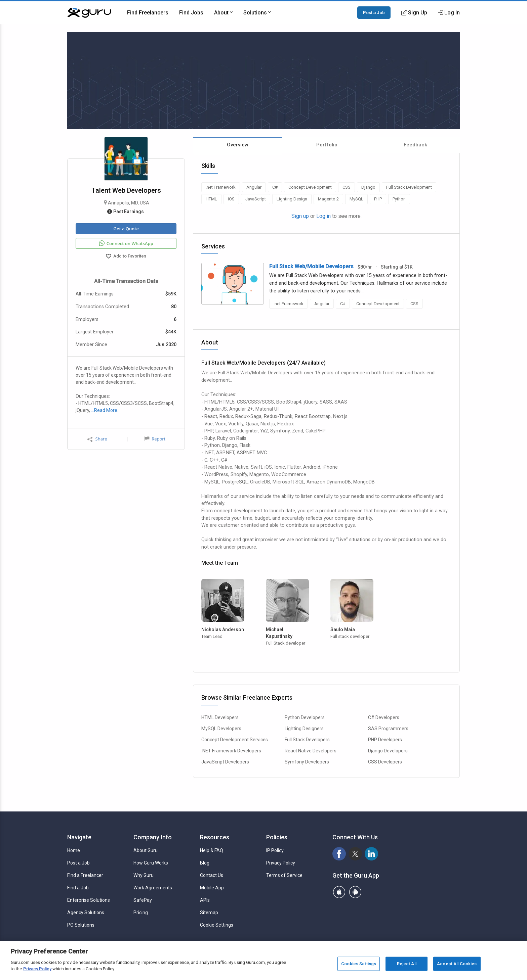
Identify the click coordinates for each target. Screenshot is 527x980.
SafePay (143, 900)
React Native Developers (311, 751)
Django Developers (388, 751)
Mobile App (212, 888)
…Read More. (105, 410)
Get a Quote (126, 229)
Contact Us (212, 875)
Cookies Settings (359, 964)
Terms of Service (284, 875)
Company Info (153, 837)
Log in (323, 216)
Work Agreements (153, 888)
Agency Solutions (86, 913)
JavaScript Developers (225, 762)
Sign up (300, 216)
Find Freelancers (148, 13)
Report (155, 439)
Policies (277, 837)
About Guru (146, 850)
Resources (215, 837)
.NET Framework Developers (231, 751)
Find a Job (78, 888)
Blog (205, 863)
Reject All (407, 964)
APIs (205, 900)
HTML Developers (220, 717)
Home (74, 850)
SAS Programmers (388, 729)
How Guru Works (151, 863)
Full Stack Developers (307, 740)
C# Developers (384, 717)
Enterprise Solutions (89, 900)
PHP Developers (385, 740)
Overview (238, 145)
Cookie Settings (217, 925)
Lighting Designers (304, 729)
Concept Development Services (235, 740)
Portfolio (327, 145)
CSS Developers (385, 762)
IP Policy (275, 850)
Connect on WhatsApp (126, 243)
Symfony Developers (307, 762)
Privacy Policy (281, 863)
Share (97, 439)
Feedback (415, 145)
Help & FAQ (212, 850)
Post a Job (374, 12)
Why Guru (144, 875)
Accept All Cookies (457, 964)
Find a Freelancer (85, 875)
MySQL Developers (221, 729)
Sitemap (209, 913)
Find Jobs (191, 13)
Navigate (79, 837)
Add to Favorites (126, 257)
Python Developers (305, 717)
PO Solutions (81, 925)
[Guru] (89, 13)
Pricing (141, 913)
